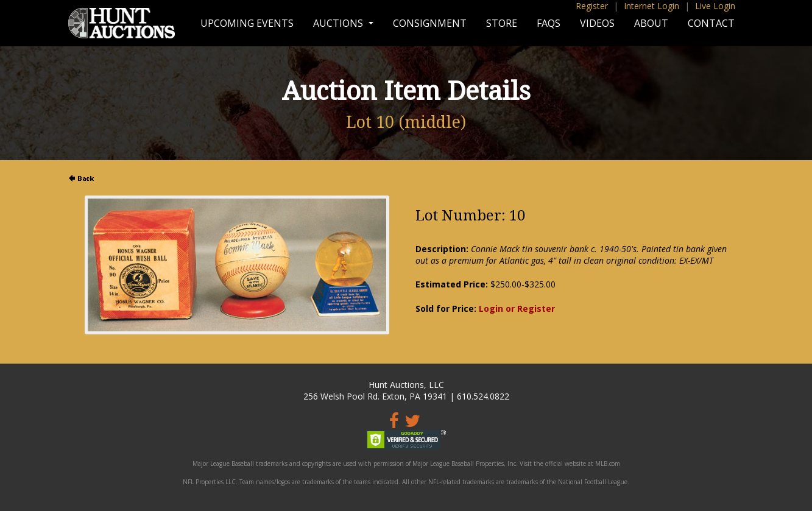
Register (592, 6)
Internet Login (651, 6)
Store (502, 23)
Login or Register (517, 308)
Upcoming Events (247, 23)
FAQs (549, 23)
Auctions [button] (339, 23)
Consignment (430, 23)
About (651, 23)
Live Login (715, 6)
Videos (597, 23)
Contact (711, 23)
